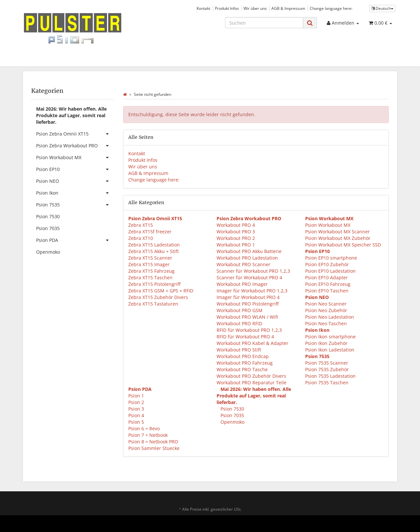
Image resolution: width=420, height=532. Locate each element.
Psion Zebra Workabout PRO (75, 146)
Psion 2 (136, 402)
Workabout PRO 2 (236, 238)
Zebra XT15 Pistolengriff (154, 284)
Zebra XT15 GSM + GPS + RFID (161, 291)
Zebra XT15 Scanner (150, 258)
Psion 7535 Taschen (327, 383)
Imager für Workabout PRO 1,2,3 (252, 291)
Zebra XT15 (141, 225)
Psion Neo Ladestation (330, 317)
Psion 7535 (75, 205)
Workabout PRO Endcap (243, 356)
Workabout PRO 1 (236, 245)
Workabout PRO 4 (236, 225)
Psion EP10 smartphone (331, 258)
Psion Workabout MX (328, 225)
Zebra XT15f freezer (150, 232)
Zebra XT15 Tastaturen (153, 304)
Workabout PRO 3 (236, 232)
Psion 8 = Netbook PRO (153, 442)
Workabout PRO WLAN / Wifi (247, 317)
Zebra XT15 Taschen (150, 277)
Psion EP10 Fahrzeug (328, 284)
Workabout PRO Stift (239, 350)
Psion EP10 (75, 169)
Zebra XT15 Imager (149, 264)
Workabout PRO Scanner (243, 264)
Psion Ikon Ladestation (330, 350)
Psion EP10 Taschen (327, 291)
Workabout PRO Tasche (242, 369)
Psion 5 (136, 422)
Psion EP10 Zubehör (327, 264)
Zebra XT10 (141, 238)
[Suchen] (264, 23)
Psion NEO (75, 181)
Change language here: (331, 8)
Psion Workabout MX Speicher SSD (343, 245)
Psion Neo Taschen (326, 323)
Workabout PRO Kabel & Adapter (252, 343)
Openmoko (232, 422)
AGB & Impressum (288, 8)
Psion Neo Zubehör (326, 310)
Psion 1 (136, 396)
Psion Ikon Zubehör (326, 343)
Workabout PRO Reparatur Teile (252, 383)
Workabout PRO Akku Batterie (249, 251)
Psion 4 (136, 415)
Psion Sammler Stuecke (154, 448)
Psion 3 (136, 409)
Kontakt (203, 8)
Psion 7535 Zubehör (327, 369)
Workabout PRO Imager (242, 284)
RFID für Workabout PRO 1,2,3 (249, 330)
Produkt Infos (227, 8)
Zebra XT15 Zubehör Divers (158, 297)
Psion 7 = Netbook (148, 435)
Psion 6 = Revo (144, 428)
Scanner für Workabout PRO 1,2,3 (253, 271)
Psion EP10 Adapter (326, 277)
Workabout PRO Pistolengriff (248, 304)
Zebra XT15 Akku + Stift (154, 251)
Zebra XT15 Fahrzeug (151, 271)
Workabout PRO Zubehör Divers (251, 376)
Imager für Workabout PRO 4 (248, 297)
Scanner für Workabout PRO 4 (249, 277)
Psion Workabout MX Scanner (337, 232)
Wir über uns (255, 8)
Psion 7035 (232, 415)
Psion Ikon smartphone (330, 337)
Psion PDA (75, 240)
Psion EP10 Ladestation (330, 271)
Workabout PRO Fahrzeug (245, 363)
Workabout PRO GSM (240, 310)
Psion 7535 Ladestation (330, 376)
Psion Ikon (75, 193)
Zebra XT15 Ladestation (154, 245)
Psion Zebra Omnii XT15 (75, 134)
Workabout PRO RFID (239, 323)
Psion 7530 (232, 409)
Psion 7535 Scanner (327, 363)
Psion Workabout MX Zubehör (338, 238)
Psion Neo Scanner (326, 304)
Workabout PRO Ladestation (247, 258)
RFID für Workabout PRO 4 (245, 337)
